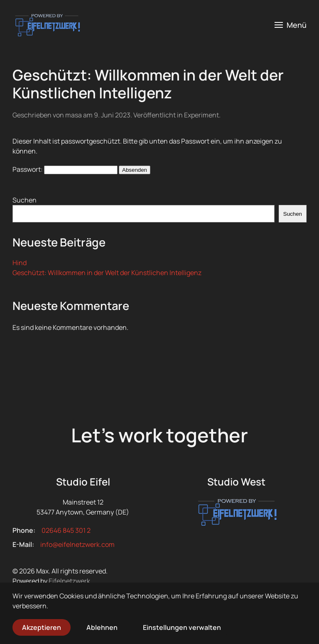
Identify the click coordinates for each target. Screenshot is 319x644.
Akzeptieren (42, 627)
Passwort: (65, 169)
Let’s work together (159, 435)
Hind (20, 263)
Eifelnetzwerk (69, 581)
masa (74, 115)
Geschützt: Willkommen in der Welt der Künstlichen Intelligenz (148, 84)
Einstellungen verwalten (182, 627)
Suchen (25, 200)
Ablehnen (102, 627)
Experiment (201, 115)
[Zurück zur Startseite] (47, 25)
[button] (291, 25)
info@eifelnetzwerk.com (77, 544)
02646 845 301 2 (66, 530)
